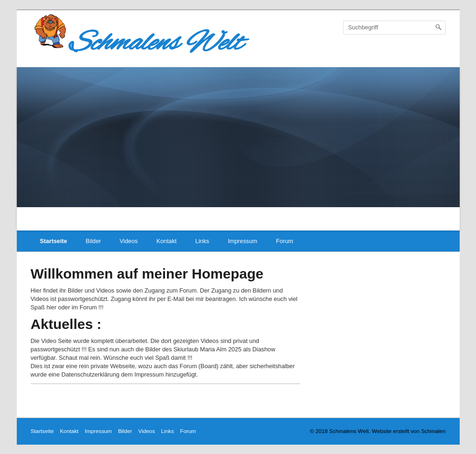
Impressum (243, 241)
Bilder (93, 241)
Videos (129, 241)
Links (202, 241)
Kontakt (166, 241)
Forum (285, 241)
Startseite (54, 241)
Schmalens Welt (137, 43)
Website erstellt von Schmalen (408, 431)
